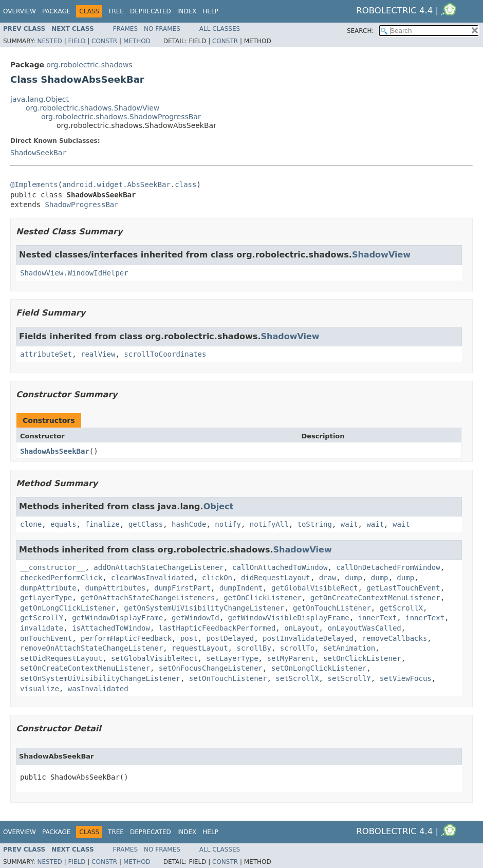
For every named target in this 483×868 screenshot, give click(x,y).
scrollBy (254, 648)
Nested (49, 41)
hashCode (189, 524)
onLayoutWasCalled (364, 628)
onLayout (301, 628)
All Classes (220, 29)
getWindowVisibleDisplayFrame (289, 618)
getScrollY (42, 618)
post (189, 638)
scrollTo (297, 648)
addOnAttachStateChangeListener (159, 567)
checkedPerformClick (61, 578)
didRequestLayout (276, 578)
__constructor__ (52, 567)
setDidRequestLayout (61, 658)
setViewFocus (406, 678)
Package (56, 11)
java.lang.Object (40, 99)
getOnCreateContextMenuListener (375, 598)
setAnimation (349, 648)
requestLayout (200, 648)
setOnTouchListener (228, 678)
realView (98, 354)
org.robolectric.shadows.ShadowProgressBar (121, 117)
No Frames (162, 29)
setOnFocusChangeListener (211, 668)
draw (328, 578)
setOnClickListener (362, 658)
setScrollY (349, 678)
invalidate (42, 628)
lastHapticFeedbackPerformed (217, 628)
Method (137, 41)
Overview (20, 11)
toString (315, 524)
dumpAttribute (48, 588)
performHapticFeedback (126, 638)
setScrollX (297, 678)
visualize (40, 689)
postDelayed (230, 638)
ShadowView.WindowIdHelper (74, 273)
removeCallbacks (395, 638)
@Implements (34, 184)
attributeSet (46, 354)
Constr (104, 41)
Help (210, 11)
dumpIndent (241, 588)
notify (228, 524)
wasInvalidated (98, 689)
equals (63, 524)
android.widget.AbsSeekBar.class (129, 184)
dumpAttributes (115, 588)
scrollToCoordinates (165, 354)
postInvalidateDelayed (308, 638)
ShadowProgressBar (81, 205)
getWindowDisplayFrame (117, 618)
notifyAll (269, 524)
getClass (146, 524)
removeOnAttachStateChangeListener (91, 648)
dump (354, 578)
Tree (116, 11)
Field (77, 41)
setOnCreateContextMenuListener (85, 668)
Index (187, 11)
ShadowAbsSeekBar (55, 451)
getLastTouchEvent (403, 588)
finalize (102, 524)
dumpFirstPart (182, 588)
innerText (377, 618)
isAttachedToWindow (111, 628)
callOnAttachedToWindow (280, 567)
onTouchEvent (46, 638)
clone (31, 524)
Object (219, 506)
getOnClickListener (263, 598)
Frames (126, 29)
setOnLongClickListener (319, 668)
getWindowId (196, 618)
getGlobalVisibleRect (315, 588)
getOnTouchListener (332, 608)
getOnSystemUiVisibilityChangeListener (204, 608)
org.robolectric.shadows (89, 65)
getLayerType (46, 598)
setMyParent (291, 658)
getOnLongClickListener (68, 608)
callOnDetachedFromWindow (388, 567)
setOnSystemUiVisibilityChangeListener (100, 678)
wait (349, 524)
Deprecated (151, 11)
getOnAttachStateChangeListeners (148, 598)
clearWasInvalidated (152, 578)
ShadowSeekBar (39, 153)
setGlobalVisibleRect (154, 658)
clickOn (217, 578)
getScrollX (401, 608)
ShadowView (381, 255)
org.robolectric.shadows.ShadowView (92, 108)
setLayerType (232, 658)
